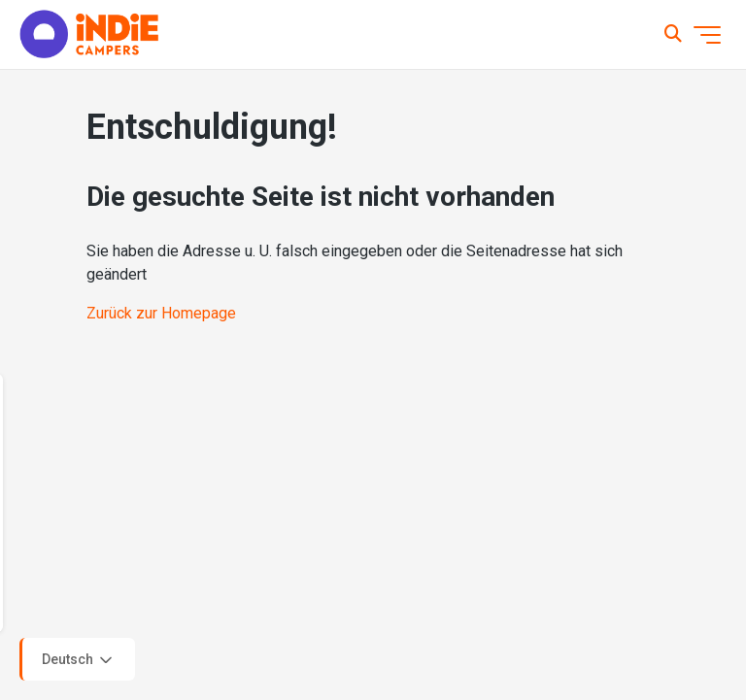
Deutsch (79, 660)
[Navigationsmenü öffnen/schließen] (707, 35)
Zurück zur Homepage (161, 313)
